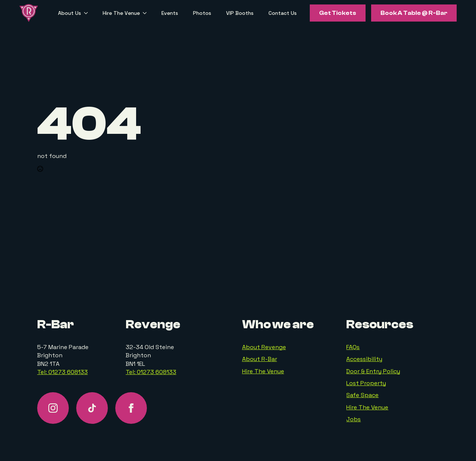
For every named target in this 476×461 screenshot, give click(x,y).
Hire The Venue (121, 13)
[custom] (92, 408)
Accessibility (364, 359)
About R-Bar (260, 359)
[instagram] (53, 408)
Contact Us (283, 13)
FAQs (353, 347)
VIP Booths (240, 13)
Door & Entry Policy (373, 371)
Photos (202, 13)
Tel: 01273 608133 (62, 372)
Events (170, 13)
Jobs (353, 419)
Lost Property (366, 383)
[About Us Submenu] (88, 13)
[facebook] (131, 408)
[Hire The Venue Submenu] (147, 13)
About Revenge (264, 347)
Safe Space (362, 395)
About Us (70, 13)
